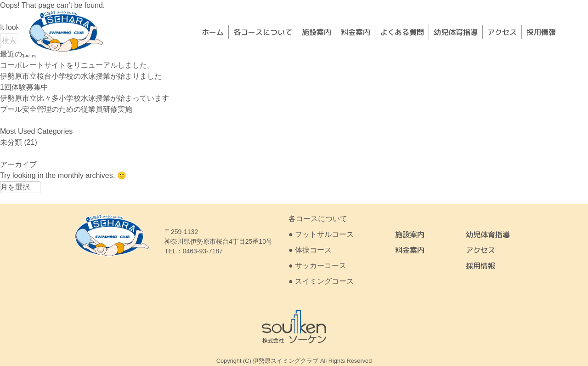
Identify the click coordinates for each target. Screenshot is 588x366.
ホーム (213, 32)
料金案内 (356, 32)
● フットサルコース (321, 234)
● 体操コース (310, 250)
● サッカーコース (317, 266)
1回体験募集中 (24, 87)
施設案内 (317, 32)
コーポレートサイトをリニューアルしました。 (77, 65)
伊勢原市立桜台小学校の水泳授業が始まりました (81, 76)
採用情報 (541, 32)
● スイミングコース (321, 281)
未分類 (11, 142)
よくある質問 (402, 32)
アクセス (502, 32)
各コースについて (263, 32)
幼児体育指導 (456, 32)
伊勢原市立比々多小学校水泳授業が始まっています (85, 98)
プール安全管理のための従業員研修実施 (66, 109)
